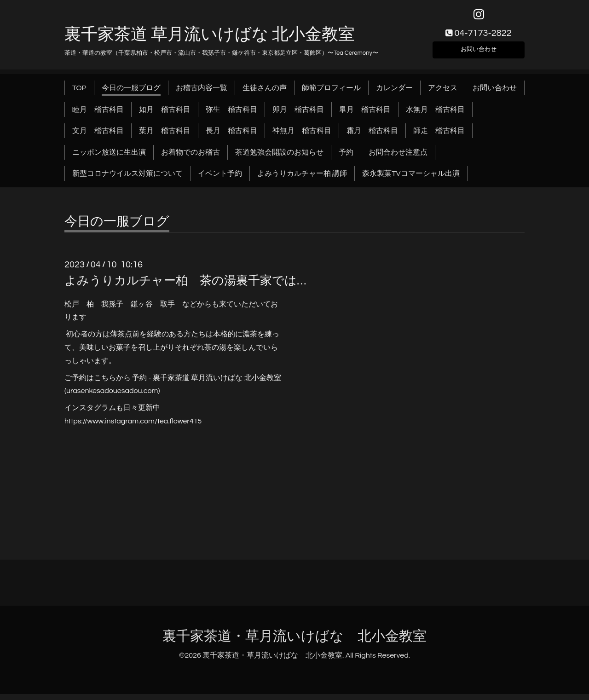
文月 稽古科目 (98, 137)
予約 (346, 158)
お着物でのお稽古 (191, 158)
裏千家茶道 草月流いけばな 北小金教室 (210, 40)
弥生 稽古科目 (231, 115)
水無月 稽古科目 (435, 115)
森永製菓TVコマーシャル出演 (411, 179)
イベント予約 (220, 179)
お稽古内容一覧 (202, 94)
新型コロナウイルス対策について (127, 179)
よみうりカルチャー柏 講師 (302, 179)
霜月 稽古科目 (372, 137)
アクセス (443, 94)
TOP (79, 94)
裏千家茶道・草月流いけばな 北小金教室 (294, 642)
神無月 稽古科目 (302, 137)
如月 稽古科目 (165, 115)
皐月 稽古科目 (365, 115)
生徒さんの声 (265, 94)
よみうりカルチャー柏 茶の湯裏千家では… (185, 287)
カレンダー (394, 94)
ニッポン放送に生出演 (109, 158)
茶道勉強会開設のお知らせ (279, 158)
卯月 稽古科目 (298, 115)
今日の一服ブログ (131, 94)
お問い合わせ (479, 53)
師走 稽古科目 (439, 137)
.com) (151, 397)
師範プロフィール (331, 94)
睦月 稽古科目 (98, 115)
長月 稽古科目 (231, 137)
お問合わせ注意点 (398, 158)
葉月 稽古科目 (165, 137)
